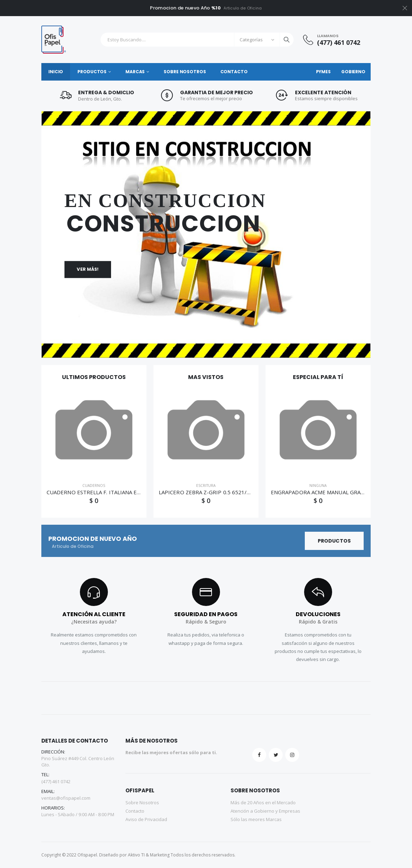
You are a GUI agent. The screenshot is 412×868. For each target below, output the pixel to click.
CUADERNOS (94, 485)
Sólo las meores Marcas (256, 819)
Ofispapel (87, 855)
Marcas (135, 72)
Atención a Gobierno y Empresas (265, 811)
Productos (92, 72)
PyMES (323, 72)
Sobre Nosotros (185, 72)
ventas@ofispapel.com (66, 798)
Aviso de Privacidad (146, 819)
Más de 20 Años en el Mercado (263, 802)
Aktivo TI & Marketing (149, 855)
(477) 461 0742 (339, 43)
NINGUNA (318, 485)
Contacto (234, 72)
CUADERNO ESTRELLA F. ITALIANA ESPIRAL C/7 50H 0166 (119, 492)
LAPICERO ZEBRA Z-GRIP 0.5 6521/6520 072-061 (220, 492)
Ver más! (88, 269)
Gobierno (353, 72)
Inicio (56, 72)
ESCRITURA (206, 485)
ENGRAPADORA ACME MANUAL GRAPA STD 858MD (335, 492)
